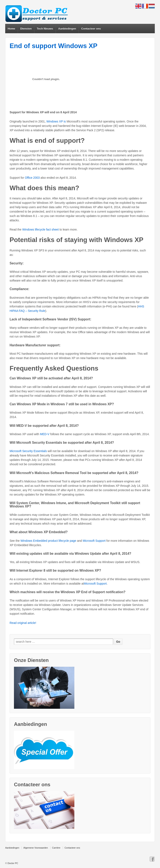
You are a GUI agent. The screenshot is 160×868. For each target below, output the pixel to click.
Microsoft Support (94, 541)
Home (11, 29)
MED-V (45, 434)
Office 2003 (32, 178)
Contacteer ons (91, 29)
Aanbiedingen (67, 29)
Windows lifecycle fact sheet (41, 229)
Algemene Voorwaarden (36, 848)
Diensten (26, 29)
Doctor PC (13, 863)
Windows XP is (56, 121)
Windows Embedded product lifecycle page (48, 541)
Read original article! (23, 623)
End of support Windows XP (53, 46)
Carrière (56, 848)
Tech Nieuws (45, 29)
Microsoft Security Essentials (28, 451)
